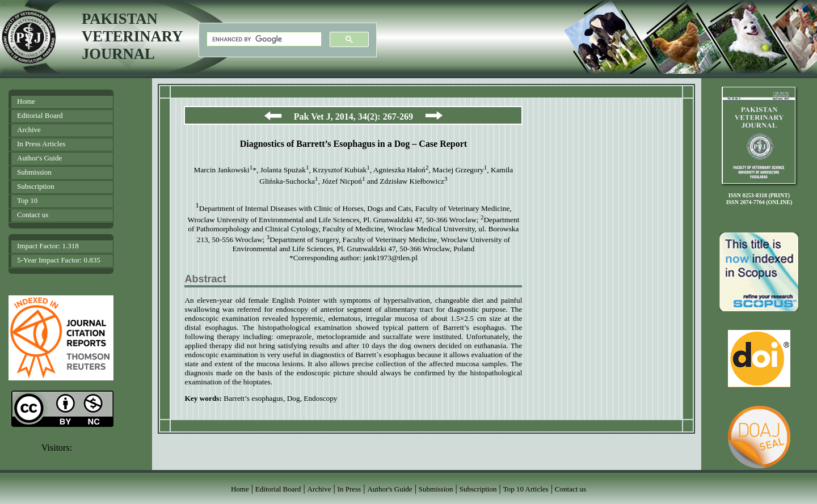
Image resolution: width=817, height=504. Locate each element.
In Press (349, 489)
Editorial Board (40, 115)
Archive (29, 130)
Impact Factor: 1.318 (48, 246)
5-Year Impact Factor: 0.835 (59, 260)
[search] (263, 39)
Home (26, 101)
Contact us (33, 215)
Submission (34, 172)
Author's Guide (39, 158)
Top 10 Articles (526, 489)
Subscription (36, 186)
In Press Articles (41, 144)
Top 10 (27, 200)
